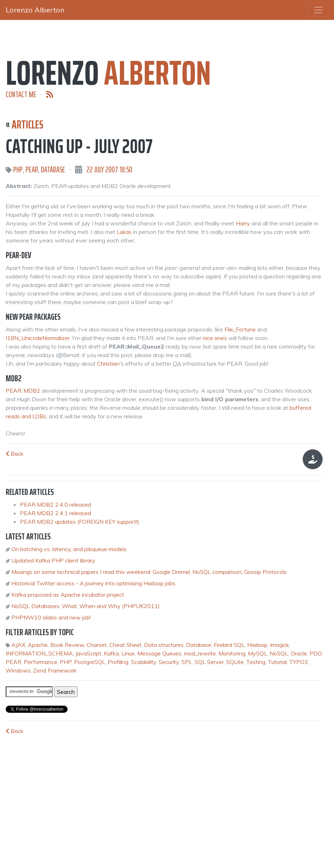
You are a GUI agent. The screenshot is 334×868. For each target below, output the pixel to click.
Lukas (124, 232)
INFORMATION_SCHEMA (39, 653)
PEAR (32, 170)
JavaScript (88, 653)
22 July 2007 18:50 (109, 170)
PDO (316, 653)
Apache (38, 645)
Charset (97, 645)
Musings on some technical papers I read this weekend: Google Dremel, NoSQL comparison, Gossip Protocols (149, 572)
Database (53, 170)
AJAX (18, 645)
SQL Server (209, 662)
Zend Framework (55, 670)
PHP (18, 170)
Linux (128, 653)
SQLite (235, 662)
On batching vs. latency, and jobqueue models (69, 549)
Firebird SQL (229, 645)
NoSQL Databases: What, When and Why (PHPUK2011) (86, 606)
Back (15, 454)
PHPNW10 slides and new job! (51, 617)
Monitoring (232, 653)
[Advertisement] (59, 802)
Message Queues (159, 653)
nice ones (215, 338)
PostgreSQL (90, 662)
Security (169, 662)
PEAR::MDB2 (23, 391)
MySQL (258, 653)
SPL (187, 662)
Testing (256, 662)
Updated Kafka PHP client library (53, 560)
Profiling (118, 662)
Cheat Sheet (125, 645)
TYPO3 (299, 662)
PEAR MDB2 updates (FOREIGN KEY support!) (79, 522)
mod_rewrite (200, 653)
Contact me (21, 95)
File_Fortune (240, 329)
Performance (41, 662)
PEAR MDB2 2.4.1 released (55, 513)
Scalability (144, 662)
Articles (28, 125)
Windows (18, 670)
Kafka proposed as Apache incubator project (68, 595)
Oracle (299, 653)
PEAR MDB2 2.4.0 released (55, 504)
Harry (243, 223)
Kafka (111, 653)
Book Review (67, 645)
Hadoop (257, 645)
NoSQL (279, 653)
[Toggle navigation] (318, 10)
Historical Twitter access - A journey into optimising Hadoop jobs (93, 583)
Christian (108, 364)
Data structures (164, 645)
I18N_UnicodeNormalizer (38, 338)
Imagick (280, 645)
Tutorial (277, 662)
